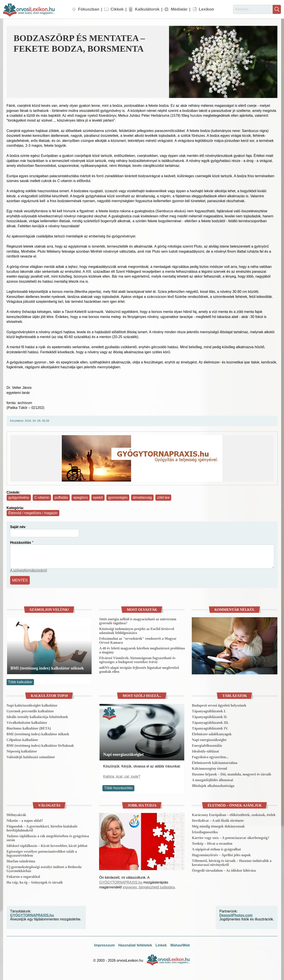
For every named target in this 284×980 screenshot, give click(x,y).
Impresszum (104, 945)
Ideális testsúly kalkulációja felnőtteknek (37, 716)
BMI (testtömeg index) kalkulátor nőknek (47, 667)
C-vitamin (42, 498)
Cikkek (117, 9)
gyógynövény (19, 498)
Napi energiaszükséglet (123, 754)
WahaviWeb (180, 945)
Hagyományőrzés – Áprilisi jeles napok (221, 855)
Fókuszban (89, 9)
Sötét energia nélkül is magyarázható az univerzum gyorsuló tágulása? (138, 620)
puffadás (61, 498)
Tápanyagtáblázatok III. (210, 722)
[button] (223, 62)
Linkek (161, 945)
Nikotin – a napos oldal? (25, 820)
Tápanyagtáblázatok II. (210, 716)
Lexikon (207, 9)
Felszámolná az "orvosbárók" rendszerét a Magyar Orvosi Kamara (138, 640)
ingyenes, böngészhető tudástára (149, 887)
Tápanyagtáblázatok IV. (210, 728)
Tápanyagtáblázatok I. (209, 710)
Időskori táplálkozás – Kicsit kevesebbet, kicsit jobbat (47, 845)
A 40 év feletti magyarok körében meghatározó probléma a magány (142, 650)
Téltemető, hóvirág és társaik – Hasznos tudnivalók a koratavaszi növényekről (232, 862)
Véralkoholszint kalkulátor (27, 722)
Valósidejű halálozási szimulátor (31, 756)
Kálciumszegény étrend (209, 768)
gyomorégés (118, 498)
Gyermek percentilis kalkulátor (30, 710)
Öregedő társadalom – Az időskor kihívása (224, 870)
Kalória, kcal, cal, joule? (122, 776)
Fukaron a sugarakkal (23, 876)
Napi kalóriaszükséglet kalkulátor (32, 705)
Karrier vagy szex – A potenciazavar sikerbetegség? (230, 837)
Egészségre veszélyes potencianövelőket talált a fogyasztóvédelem (42, 853)
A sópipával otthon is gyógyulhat (216, 849)
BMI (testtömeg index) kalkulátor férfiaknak (40, 745)
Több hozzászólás (118, 787)
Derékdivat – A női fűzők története (218, 820)
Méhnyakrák (16, 814)
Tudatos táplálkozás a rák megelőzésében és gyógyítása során (48, 838)
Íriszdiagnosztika (205, 832)
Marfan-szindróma (21, 861)
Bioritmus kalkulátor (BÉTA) (29, 728)
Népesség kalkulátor (22, 751)
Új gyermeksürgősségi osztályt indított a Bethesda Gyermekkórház (44, 868)
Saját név (18, 527)
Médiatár (179, 9)
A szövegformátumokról (29, 570)
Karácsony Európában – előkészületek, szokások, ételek (234, 814)
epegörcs (81, 498)
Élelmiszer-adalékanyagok (212, 733)
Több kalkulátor (20, 681)
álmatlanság (142, 498)
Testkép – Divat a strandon (212, 843)
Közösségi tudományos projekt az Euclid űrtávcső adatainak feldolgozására (137, 630)
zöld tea (163, 498)
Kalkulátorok (147, 9)
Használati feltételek (135, 945)
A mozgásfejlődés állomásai (212, 779)
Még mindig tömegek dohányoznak (218, 826)
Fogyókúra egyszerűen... (210, 756)
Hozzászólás (21, 543)
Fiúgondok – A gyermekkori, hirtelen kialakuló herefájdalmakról (42, 828)
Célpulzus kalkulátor (23, 739)
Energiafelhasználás (207, 745)
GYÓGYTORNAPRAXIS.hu (121, 882)
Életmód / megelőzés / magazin (33, 513)
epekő (98, 498)
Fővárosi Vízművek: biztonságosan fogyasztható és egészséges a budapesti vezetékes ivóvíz (137, 659)
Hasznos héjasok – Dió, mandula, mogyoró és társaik (231, 774)
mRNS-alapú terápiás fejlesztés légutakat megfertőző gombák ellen (139, 669)
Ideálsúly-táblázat (205, 751)
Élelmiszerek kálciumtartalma (214, 762)
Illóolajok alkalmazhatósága (213, 785)
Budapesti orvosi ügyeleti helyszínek (219, 705)
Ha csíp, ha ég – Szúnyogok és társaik (35, 882)
